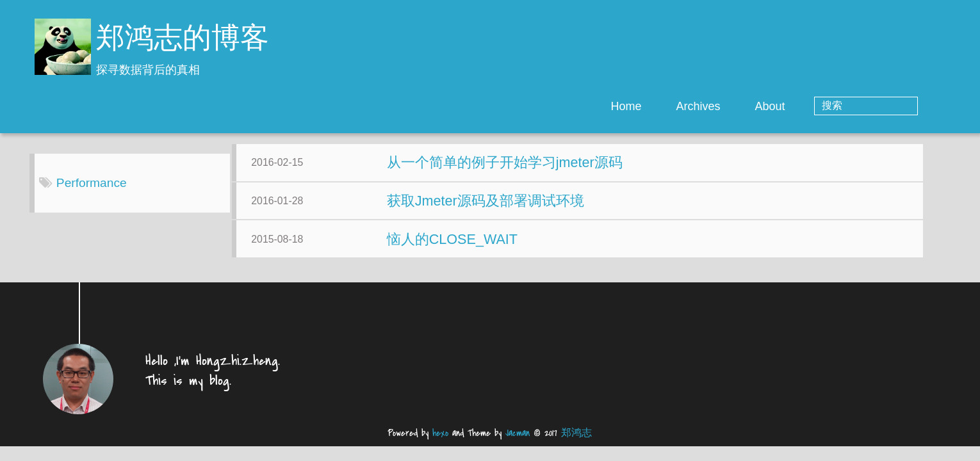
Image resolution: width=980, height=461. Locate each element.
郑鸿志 (576, 443)
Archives (750, 106)
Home (678, 106)
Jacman (518, 443)
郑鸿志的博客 (183, 40)
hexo (440, 443)
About (821, 106)
